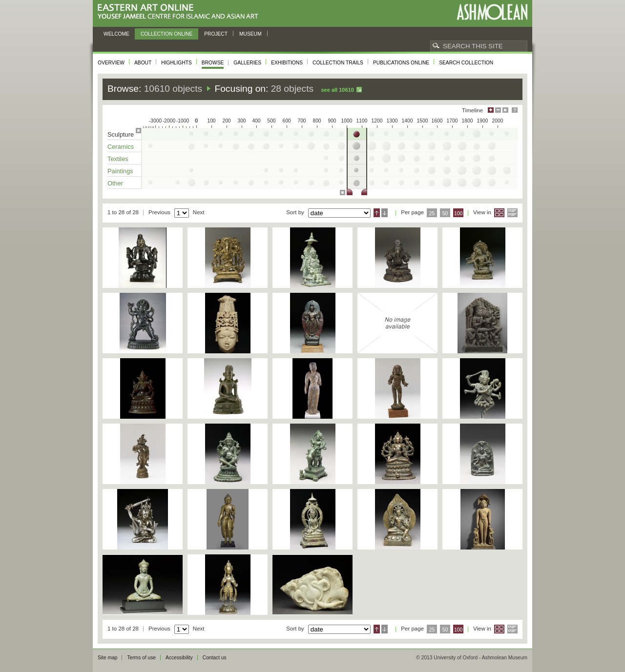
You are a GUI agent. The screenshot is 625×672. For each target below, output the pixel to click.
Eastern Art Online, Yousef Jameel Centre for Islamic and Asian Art (180, 12)
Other (115, 183)
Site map (107, 658)
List (512, 213)
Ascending (377, 213)
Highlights (177, 63)
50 (445, 214)
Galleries (247, 63)
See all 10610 (337, 90)
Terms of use (141, 658)
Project (216, 34)
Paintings (120, 171)
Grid (499, 213)
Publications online (401, 63)
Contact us (215, 658)
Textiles (118, 159)
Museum (250, 34)
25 (432, 214)
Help (515, 110)
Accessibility (179, 658)
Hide (505, 110)
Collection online (167, 34)
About (143, 63)
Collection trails (338, 63)
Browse (213, 63)
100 (458, 214)
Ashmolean (492, 12)
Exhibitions (287, 63)
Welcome (116, 34)
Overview (111, 63)
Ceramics (121, 147)
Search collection (466, 63)
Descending (385, 213)
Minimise (498, 110)
